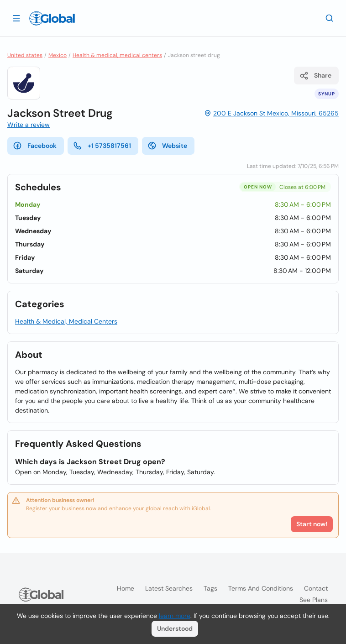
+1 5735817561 (102, 146)
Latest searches (169, 588)
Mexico (58, 55)
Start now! (312, 524)
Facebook (35, 146)
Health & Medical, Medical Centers (66, 321)
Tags (210, 588)
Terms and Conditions (261, 588)
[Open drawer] (16, 18)
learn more (175, 616)
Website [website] (167, 146)
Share (315, 76)
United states (25, 55)
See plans (314, 600)
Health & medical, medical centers (117, 55)
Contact (316, 588)
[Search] (330, 18)
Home (126, 588)
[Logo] (52, 18)
